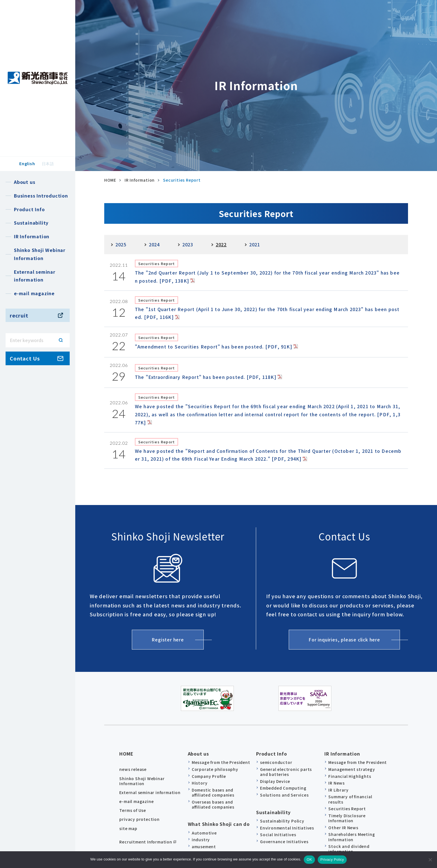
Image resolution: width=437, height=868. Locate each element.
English (27, 163)
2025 (121, 244)
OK (309, 859)
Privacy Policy (332, 859)
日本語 (48, 163)
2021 (255, 244)
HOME (126, 751)
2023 (188, 244)
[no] (430, 860)
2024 (154, 244)
